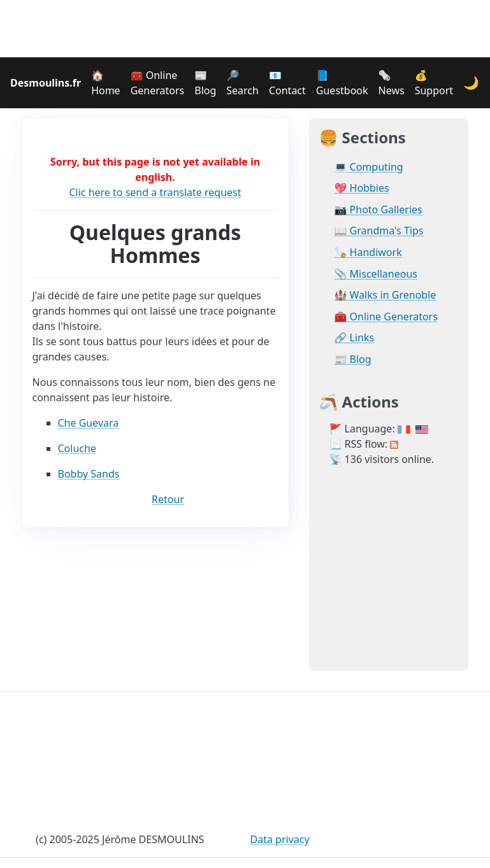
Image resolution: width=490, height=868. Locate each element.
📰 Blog (205, 83)
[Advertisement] (245, 29)
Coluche (77, 448)
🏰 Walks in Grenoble (386, 295)
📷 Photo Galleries (378, 210)
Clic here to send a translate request (155, 192)
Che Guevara (89, 423)
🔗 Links (355, 338)
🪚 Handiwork (368, 253)
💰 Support (434, 83)
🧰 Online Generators (158, 83)
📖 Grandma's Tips (379, 231)
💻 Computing (369, 167)
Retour (168, 499)
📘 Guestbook (342, 83)
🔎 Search (242, 83)
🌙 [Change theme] (471, 82)
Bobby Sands (89, 474)
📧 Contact (287, 83)
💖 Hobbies (362, 188)
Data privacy (280, 839)
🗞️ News (392, 83)
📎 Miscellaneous (376, 274)
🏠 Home (106, 83)
